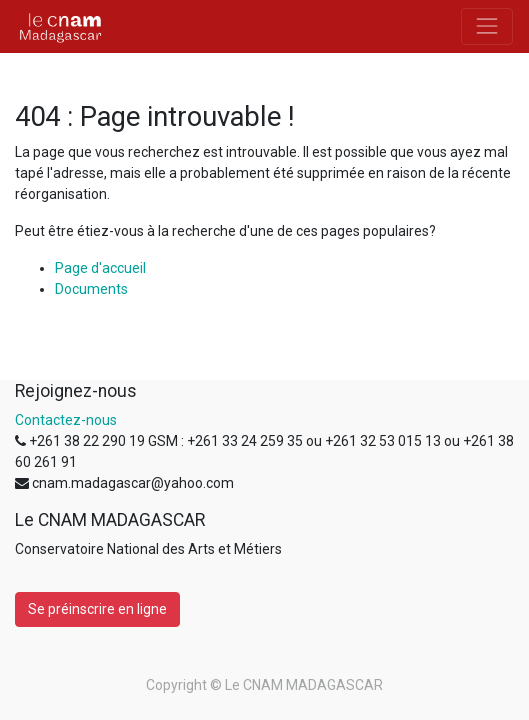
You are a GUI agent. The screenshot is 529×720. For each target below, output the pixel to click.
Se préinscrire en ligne (97, 609)
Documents (91, 289)
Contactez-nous (66, 420)
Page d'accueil (100, 268)
